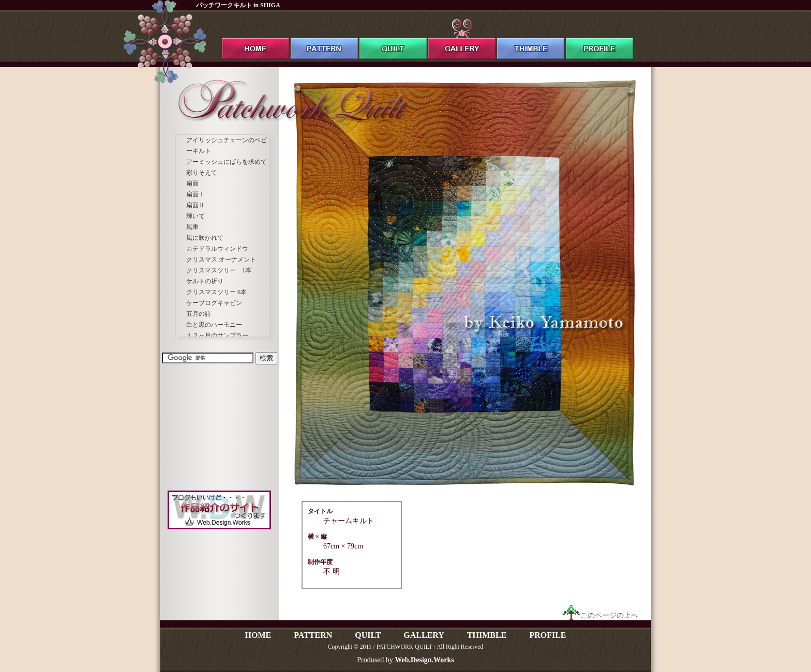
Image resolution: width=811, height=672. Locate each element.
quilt (393, 39)
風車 (192, 227)
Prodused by (405, 660)
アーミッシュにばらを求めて (227, 162)
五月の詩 (199, 314)
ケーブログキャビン (214, 303)
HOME (258, 635)
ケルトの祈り (205, 281)
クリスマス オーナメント (221, 259)
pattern (324, 39)
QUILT (368, 635)
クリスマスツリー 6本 (216, 292)
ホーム (256, 39)
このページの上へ (600, 615)
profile (599, 39)
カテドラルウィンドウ (217, 249)
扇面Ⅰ (196, 194)
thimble (531, 39)
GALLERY (424, 635)
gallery (462, 39)
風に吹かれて (205, 238)
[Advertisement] (219, 426)
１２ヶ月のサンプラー (217, 335)
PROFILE (547, 635)
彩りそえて (202, 173)
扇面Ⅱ (196, 205)
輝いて (196, 216)
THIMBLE (487, 635)
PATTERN (313, 635)
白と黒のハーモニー (214, 325)
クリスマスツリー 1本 (219, 270)
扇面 (192, 184)
